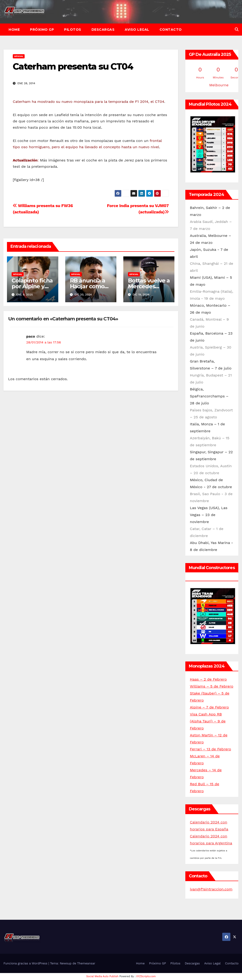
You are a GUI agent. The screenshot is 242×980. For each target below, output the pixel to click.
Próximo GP (42, 30)
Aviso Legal (137, 30)
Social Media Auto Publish (103, 976)
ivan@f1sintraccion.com (211, 889)
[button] (237, 29)
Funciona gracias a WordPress (26, 963)
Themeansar (86, 963)
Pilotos (73, 30)
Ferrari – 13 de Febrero (211, 749)
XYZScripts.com (146, 976)
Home (14, 30)
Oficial (19, 56)
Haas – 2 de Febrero (208, 679)
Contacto (171, 30)
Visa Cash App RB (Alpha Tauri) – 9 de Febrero (208, 721)
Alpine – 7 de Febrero (209, 707)
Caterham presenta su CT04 (73, 66)
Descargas (103, 30)
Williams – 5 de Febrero (212, 686)
